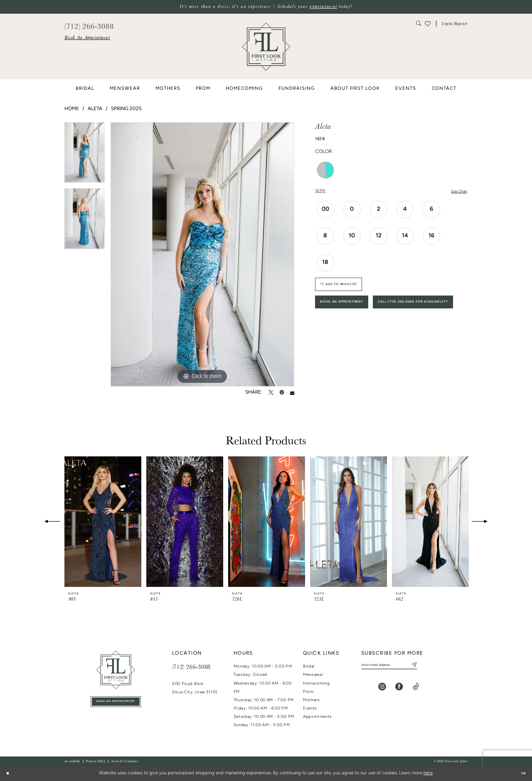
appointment (323, 6)
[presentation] (103, 522)
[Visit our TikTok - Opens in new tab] (416, 689)
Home (72, 109)
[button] (455, 24)
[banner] (266, 47)
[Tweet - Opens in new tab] (271, 393)
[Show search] (419, 24)
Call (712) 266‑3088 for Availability (371, 337)
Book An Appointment (352, 313)
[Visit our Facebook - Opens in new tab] (399, 689)
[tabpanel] (85, 155)
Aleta (95, 109)
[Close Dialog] (9, 774)
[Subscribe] (432, 666)
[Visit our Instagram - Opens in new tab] (382, 689)
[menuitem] (87, 38)
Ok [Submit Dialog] (521, 773)
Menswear (313, 675)
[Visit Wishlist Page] (428, 24)
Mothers (312, 700)
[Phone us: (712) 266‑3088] (89, 26)
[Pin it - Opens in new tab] (282, 393)
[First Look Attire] (116, 670)
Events (310, 708)
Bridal (309, 666)
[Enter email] (400, 666)
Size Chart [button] (456, 192)
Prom (308, 692)
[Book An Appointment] (87, 38)
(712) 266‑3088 (191, 667)
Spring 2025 (126, 109)
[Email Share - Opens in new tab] (292, 393)
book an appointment (116, 703)
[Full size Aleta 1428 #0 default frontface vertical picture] (202, 254)
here (428, 773)
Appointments (318, 717)
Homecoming (316, 684)
